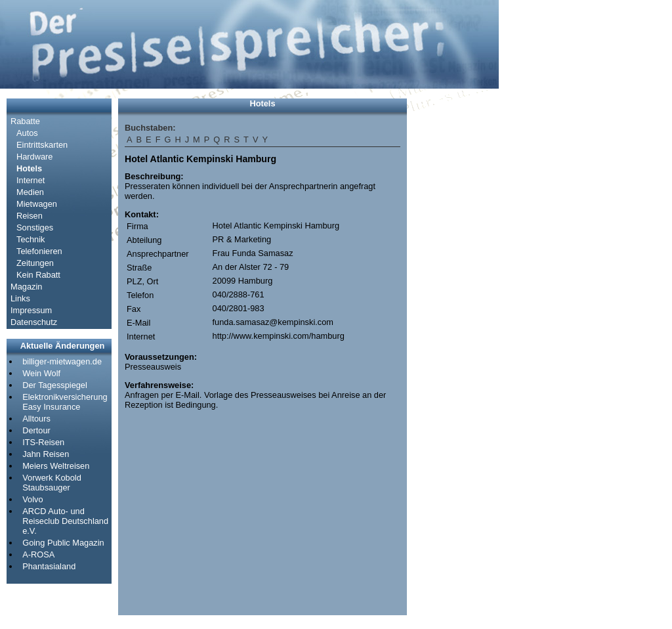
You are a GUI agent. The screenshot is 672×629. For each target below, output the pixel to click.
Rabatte (25, 121)
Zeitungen (35, 263)
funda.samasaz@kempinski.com (273, 322)
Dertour (36, 430)
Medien (30, 192)
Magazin (26, 287)
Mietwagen (37, 204)
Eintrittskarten (42, 145)
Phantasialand (49, 566)
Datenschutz (34, 322)
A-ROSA (38, 554)
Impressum (31, 310)
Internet (31, 180)
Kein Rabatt (38, 275)
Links (20, 298)
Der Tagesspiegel (55, 385)
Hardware (34, 157)
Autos (27, 133)
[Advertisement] (453, 295)
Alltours (36, 419)
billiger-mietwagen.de (62, 361)
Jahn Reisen (46, 454)
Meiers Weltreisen (56, 466)
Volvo (32, 499)
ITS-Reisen (43, 442)
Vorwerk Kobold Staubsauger (52, 483)
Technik (31, 239)
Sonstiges (35, 228)
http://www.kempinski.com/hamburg (279, 336)
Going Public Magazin (63, 543)
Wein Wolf (41, 373)
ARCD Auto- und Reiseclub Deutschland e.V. (65, 521)
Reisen (30, 216)
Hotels (29, 168)
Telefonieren (39, 251)
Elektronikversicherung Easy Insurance (65, 402)
